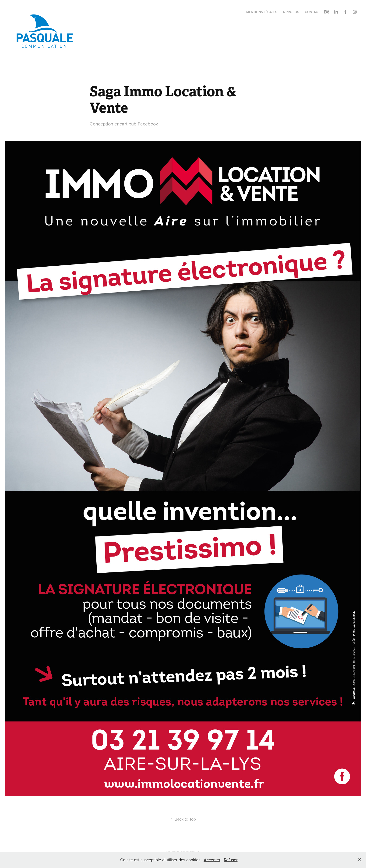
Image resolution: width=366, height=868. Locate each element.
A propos (291, 12)
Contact (312, 12)
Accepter (212, 860)
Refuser (231, 860)
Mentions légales (262, 12)
